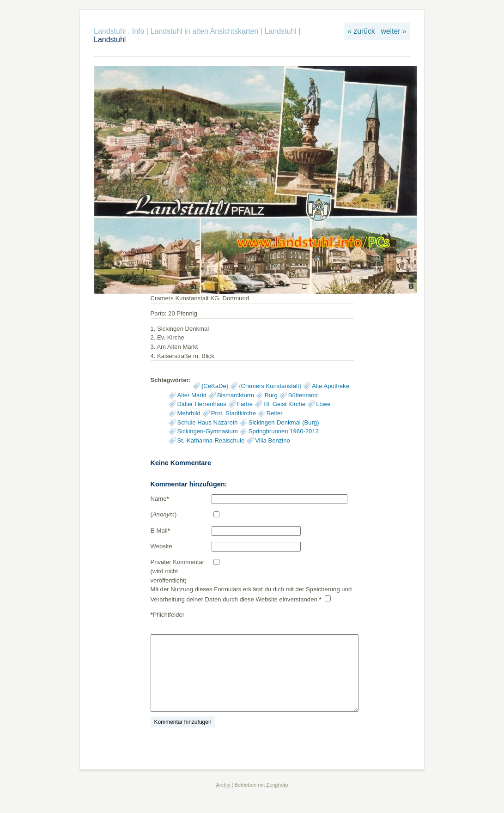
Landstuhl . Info (119, 31)
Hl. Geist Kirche (284, 404)
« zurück (361, 31)
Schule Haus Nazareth (208, 422)
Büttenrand (303, 395)
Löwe (323, 404)
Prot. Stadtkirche (234, 413)
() (164, 514)
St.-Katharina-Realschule (211, 440)
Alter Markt (192, 395)
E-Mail (160, 531)
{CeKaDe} (215, 386)
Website (161, 546)
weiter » (393, 31)
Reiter (275, 413)
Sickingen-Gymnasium (208, 431)
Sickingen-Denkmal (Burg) (284, 422)
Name (160, 499)
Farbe (245, 404)
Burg (271, 395)
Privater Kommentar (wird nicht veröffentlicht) (178, 571)
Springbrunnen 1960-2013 (284, 431)
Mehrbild (189, 413)
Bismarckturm (236, 395)
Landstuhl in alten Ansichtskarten (204, 31)
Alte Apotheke (331, 386)
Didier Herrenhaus (202, 404)
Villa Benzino (273, 440)
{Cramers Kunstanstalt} (270, 386)
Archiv (223, 785)
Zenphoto (277, 785)
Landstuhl (280, 31)
